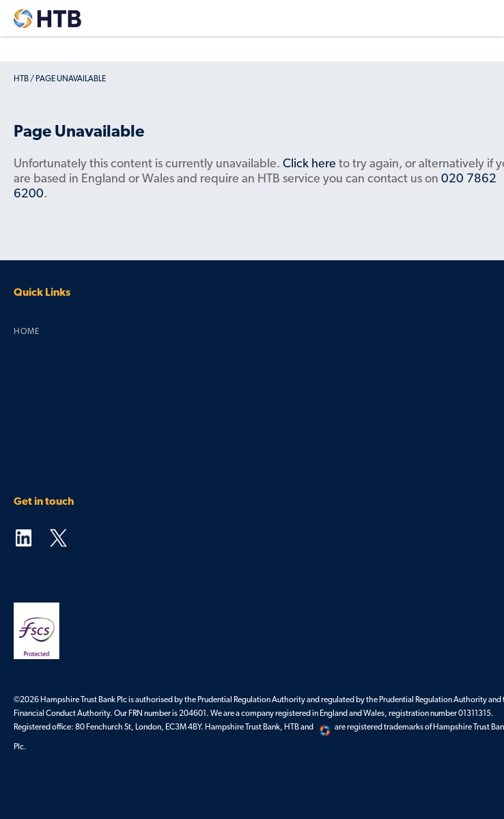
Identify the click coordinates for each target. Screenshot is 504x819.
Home (27, 332)
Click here (309, 164)
